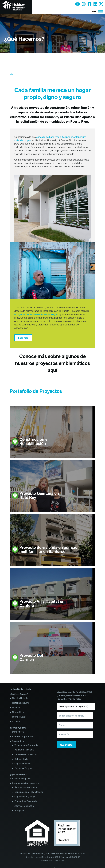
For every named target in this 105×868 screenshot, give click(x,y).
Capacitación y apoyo (25, 797)
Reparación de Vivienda (26, 787)
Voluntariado (18, 741)
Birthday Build (21, 759)
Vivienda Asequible (21, 779)
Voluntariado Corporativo (27, 745)
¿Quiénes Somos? (19, 694)
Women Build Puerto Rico (27, 754)
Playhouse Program (24, 768)
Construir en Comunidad (26, 801)
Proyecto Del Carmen (31, 657)
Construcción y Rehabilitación (33, 441)
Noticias (16, 707)
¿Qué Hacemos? (24, 39)
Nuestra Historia (20, 698)
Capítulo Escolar (23, 764)
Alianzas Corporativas (23, 736)
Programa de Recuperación (25, 783)
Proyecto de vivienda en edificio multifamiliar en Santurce (48, 549)
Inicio (12, 74)
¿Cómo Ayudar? (18, 728)
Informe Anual (19, 717)
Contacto (17, 721)
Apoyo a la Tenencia (24, 806)
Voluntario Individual (24, 750)
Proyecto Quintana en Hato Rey (39, 495)
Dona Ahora (18, 732)
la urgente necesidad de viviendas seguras (37, 314)
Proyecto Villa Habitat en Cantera (42, 603)
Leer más (23, 338)
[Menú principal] (96, 12)
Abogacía (19, 811)
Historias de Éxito (21, 703)
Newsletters (18, 712)
